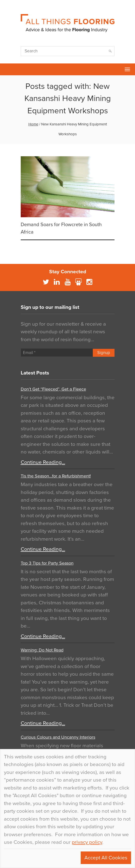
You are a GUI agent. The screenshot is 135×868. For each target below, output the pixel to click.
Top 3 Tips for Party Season (47, 563)
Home (33, 124)
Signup (104, 353)
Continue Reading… (43, 462)
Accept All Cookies (106, 858)
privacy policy (87, 842)
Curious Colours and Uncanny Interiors (58, 737)
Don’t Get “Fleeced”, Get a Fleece (53, 389)
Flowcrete (6, 69)
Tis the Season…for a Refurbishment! (56, 476)
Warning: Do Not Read (42, 650)
